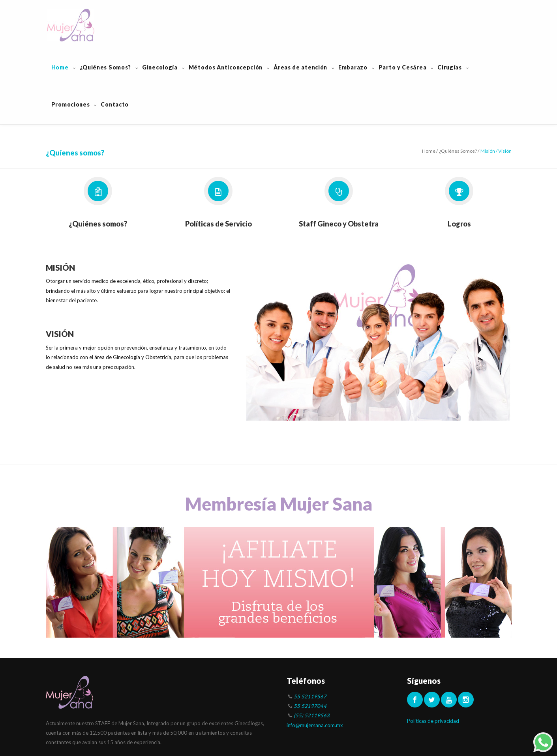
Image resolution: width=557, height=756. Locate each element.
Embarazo (353, 67)
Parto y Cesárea (403, 67)
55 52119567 (310, 696)
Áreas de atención (300, 67)
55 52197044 (310, 706)
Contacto (115, 104)
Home (60, 67)
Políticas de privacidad (433, 721)
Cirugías (450, 67)
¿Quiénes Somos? (106, 67)
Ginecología (160, 67)
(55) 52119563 (312, 715)
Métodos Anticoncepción (226, 67)
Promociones (71, 104)
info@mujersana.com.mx (315, 725)
